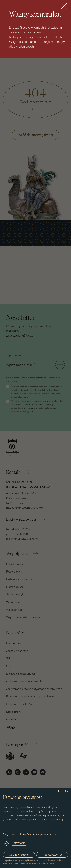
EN (67, 791)
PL (60, 791)
